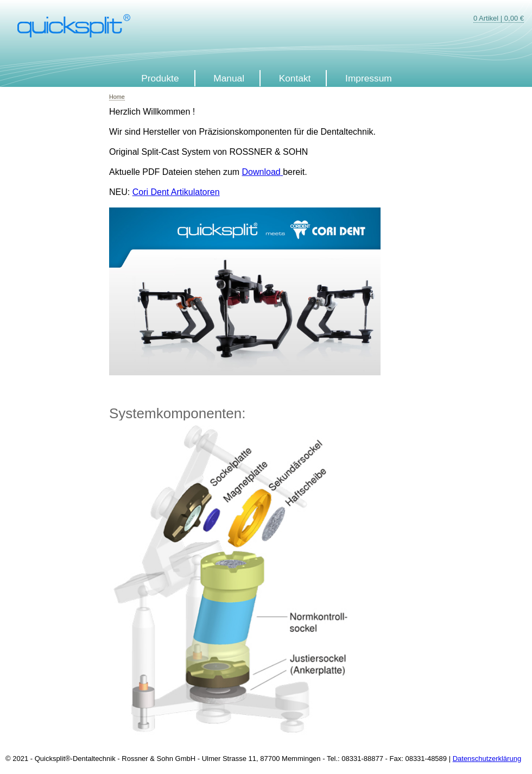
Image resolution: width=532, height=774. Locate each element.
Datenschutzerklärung (487, 759)
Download (261, 172)
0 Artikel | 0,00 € (499, 18)
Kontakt (295, 78)
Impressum (369, 78)
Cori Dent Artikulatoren (176, 192)
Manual (229, 78)
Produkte (160, 78)
